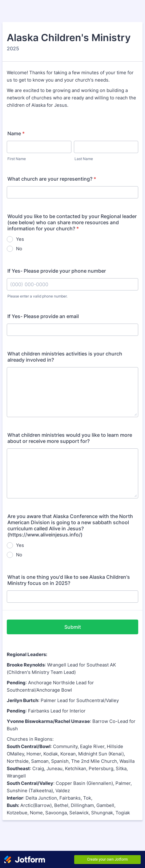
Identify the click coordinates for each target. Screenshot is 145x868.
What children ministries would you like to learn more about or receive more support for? (70, 438)
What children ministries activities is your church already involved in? (65, 357)
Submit (73, 627)
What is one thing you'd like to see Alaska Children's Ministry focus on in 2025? (69, 580)
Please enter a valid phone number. (37, 296)
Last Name (84, 159)
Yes (20, 239)
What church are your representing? (52, 179)
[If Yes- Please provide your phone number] (72, 284)
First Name (17, 159)
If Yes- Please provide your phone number (57, 271)
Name (16, 133)
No (19, 249)
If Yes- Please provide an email (43, 316)
